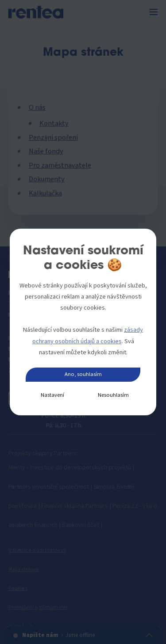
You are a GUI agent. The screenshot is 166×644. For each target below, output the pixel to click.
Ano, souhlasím (83, 374)
